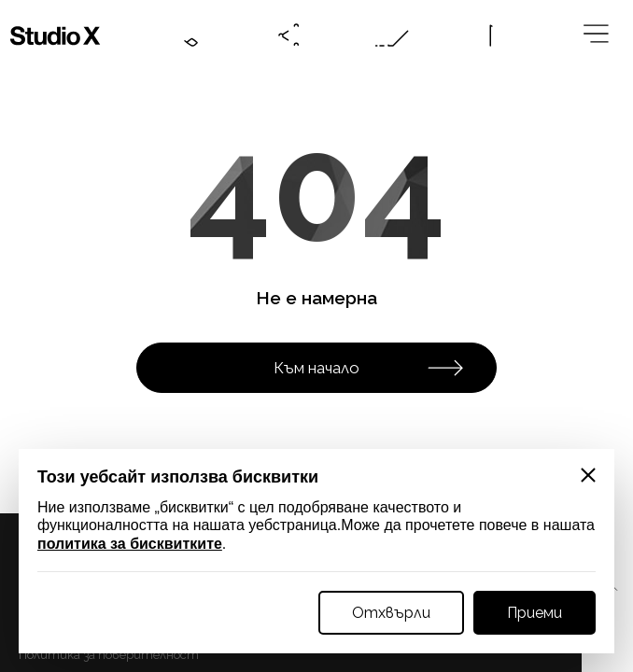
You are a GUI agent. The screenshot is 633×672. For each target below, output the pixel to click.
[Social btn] (289, 35)
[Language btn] (495, 35)
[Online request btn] (392, 35)
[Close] (588, 475)
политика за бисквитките (130, 544)
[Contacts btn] (187, 35)
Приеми (535, 613)
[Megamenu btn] (598, 35)
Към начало (369, 368)
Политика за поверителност (109, 655)
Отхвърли (391, 613)
